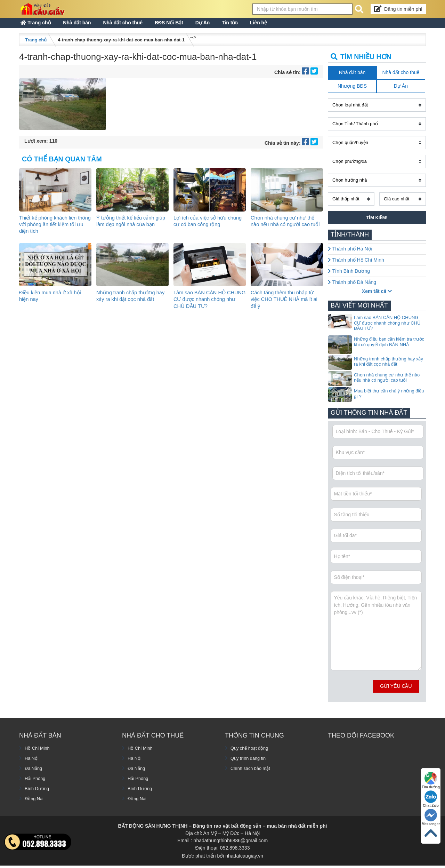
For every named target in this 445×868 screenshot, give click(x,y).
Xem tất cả (377, 297)
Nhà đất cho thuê (143, 26)
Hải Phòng (36, 785)
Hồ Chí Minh (38, 754)
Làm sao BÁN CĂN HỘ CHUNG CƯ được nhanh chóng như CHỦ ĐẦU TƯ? (206, 305)
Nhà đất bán (89, 26)
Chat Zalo (430, 797)
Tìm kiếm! (377, 224)
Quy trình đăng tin (250, 764)
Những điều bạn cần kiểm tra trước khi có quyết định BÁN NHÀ (389, 348)
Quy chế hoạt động (251, 754)
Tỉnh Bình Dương (349, 277)
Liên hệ (311, 26)
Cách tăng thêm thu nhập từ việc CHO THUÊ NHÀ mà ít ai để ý (285, 305)
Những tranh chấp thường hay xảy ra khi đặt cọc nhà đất (129, 305)
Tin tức (274, 26)
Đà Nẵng (34, 774)
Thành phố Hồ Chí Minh (356, 266)
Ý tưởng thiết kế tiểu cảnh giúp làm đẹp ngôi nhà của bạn (129, 230)
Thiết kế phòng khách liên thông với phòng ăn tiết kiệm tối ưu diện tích (54, 230)
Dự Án (239, 26)
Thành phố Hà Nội (350, 255)
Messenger (430, 816)
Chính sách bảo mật (252, 774)
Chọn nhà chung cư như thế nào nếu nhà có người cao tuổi (286, 230)
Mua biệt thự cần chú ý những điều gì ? (389, 400)
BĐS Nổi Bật (197, 26)
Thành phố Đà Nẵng (352, 288)
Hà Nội (32, 764)
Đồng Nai (35, 805)
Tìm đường (430, 778)
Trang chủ (40, 26)
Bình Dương (38, 795)
